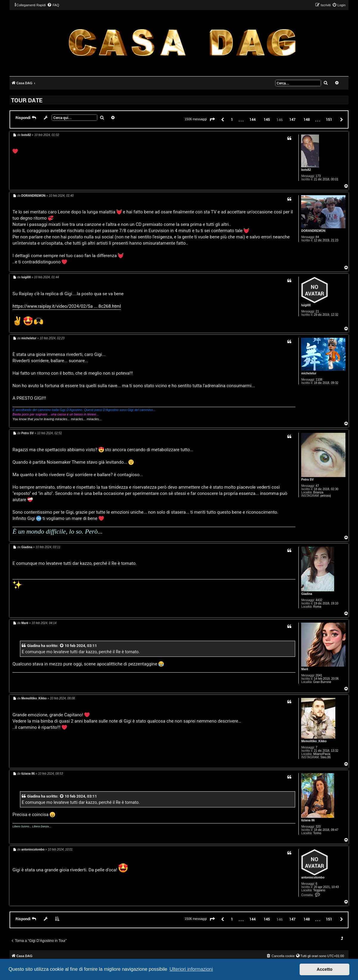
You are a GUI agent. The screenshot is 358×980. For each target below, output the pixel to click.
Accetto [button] (324, 969)
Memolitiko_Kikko (314, 741)
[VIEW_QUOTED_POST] (62, 646)
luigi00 (306, 305)
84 (317, 237)
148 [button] (307, 119)
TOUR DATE (27, 100)
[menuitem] (53, 5)
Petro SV (307, 480)
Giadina (307, 594)
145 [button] (267, 119)
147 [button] (292, 119)
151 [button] (329, 119)
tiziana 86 (308, 820)
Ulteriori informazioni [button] (191, 969)
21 (317, 311)
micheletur (309, 373)
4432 (319, 600)
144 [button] (252, 119)
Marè (305, 669)
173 (318, 176)
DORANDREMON (313, 231)
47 (317, 486)
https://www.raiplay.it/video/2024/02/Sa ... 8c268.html (67, 306)
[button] (212, 120)
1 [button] (232, 119)
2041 (319, 675)
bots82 (306, 170)
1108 (319, 380)
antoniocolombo (313, 877)
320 (318, 827)
